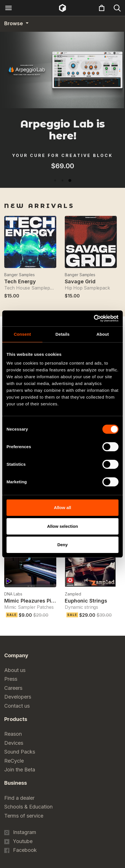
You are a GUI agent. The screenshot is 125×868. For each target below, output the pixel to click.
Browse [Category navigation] (14, 23)
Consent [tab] (22, 334)
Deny (63, 545)
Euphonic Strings (86, 601)
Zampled (73, 594)
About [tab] (103, 334)
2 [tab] (62, 180)
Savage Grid (80, 281)
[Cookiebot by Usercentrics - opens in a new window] (94, 318)
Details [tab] (62, 334)
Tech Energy (20, 281)
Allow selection (62, 526)
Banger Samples (20, 275)
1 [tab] (55, 180)
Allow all (63, 508)
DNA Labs (13, 594)
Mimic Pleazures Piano (32, 601)
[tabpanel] (62, 175)
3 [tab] (70, 180)
